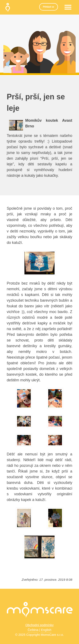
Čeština (33, 630)
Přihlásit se (49, 7)
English (46, 630)
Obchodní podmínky (39, 625)
